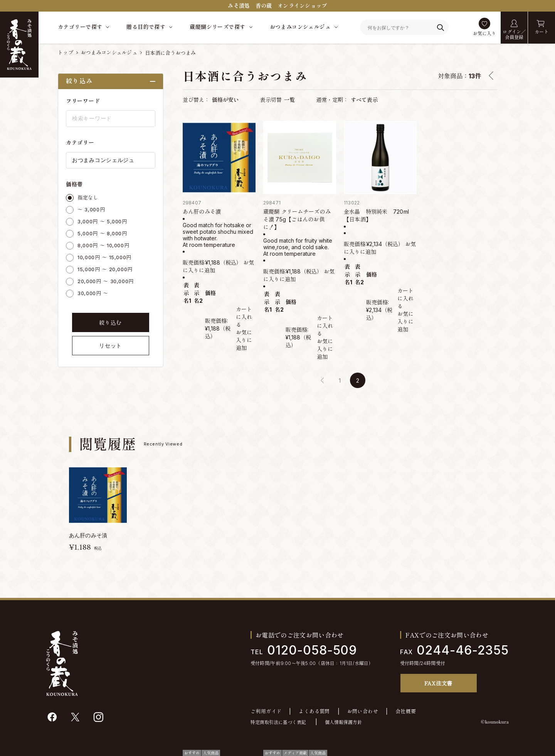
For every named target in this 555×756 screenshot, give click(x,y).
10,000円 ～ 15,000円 (104, 257)
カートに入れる (244, 317)
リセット (110, 346)
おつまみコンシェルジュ (300, 27)
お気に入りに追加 (244, 340)
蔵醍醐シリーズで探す (217, 27)
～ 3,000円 (91, 209)
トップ (66, 52)
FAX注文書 (438, 683)
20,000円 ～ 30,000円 (106, 281)
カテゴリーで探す (80, 27)
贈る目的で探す (146, 27)
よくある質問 (314, 711)
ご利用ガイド (266, 711)
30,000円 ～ (93, 293)
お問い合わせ (363, 711)
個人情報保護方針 (343, 722)
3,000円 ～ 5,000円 (102, 221)
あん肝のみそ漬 (202, 212)
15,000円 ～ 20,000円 (105, 269)
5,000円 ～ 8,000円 (102, 233)
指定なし (88, 197)
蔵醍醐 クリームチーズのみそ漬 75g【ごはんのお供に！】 (297, 219)
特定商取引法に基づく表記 (278, 722)
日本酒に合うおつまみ (171, 53)
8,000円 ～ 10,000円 (103, 245)
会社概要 (406, 711)
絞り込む (110, 323)
